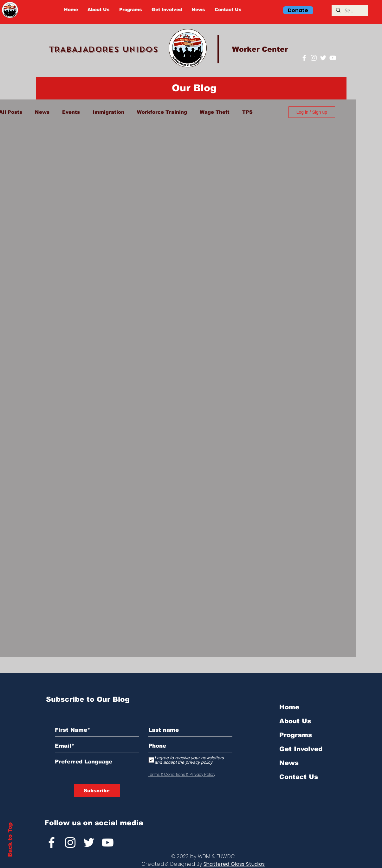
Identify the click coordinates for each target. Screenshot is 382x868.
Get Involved (301, 749)
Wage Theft (215, 112)
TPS (247, 112)
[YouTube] (333, 58)
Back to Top (10, 840)
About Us (295, 721)
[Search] (350, 11)
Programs (296, 735)
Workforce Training (162, 112)
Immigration (108, 112)
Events (71, 112)
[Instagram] (314, 58)
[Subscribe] (97, 790)
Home (289, 707)
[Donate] (298, 10)
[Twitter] (323, 58)
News (42, 112)
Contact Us (299, 777)
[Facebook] (304, 58)
